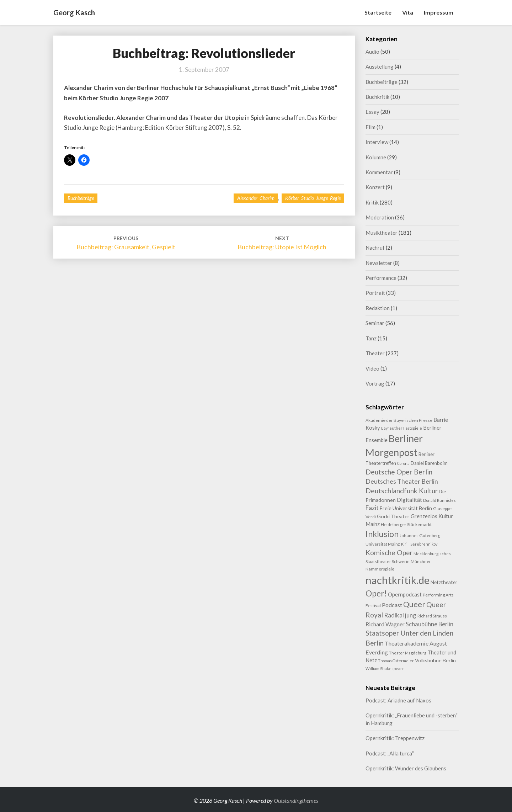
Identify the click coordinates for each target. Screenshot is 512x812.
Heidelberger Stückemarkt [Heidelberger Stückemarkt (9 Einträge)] (406, 524)
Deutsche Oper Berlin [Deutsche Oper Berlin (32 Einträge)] (399, 472)
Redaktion (378, 308)
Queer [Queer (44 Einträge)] (414, 604)
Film (370, 127)
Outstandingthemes (296, 800)
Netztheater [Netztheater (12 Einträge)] (444, 582)
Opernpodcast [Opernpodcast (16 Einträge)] (405, 594)
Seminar (375, 323)
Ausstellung (380, 67)
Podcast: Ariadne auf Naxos (398, 700)
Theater (375, 353)
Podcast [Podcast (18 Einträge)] (392, 605)
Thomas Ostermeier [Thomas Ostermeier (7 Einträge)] (396, 661)
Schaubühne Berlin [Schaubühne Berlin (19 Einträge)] (430, 624)
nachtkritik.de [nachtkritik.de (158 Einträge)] (398, 580)
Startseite (378, 12)
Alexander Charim (256, 198)
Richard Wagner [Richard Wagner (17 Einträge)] (385, 624)
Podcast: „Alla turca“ (390, 753)
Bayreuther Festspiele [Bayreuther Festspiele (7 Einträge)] (402, 428)
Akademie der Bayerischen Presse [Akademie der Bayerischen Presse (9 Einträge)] (399, 420)
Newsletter (379, 263)
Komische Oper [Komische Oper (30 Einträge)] (389, 553)
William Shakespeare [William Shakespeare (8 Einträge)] (385, 668)
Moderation (380, 217)
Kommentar (379, 172)
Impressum (439, 12)
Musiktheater (382, 233)
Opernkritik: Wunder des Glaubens (406, 768)
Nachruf (375, 248)
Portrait (375, 293)
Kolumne (376, 157)
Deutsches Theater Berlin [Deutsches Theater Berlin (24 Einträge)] (402, 481)
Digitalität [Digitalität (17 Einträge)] (409, 500)
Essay (372, 112)
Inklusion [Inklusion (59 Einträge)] (382, 534)
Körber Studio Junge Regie (313, 198)
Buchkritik (377, 97)
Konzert (375, 187)
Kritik (372, 202)
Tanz (371, 338)
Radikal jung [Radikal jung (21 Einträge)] (400, 615)
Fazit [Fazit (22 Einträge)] (372, 508)
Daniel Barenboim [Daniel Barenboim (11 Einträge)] (429, 463)
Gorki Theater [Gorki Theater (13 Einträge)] (393, 516)
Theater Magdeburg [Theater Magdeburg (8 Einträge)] (408, 653)
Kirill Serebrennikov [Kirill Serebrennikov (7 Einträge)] (419, 544)
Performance (381, 278)
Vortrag (375, 383)
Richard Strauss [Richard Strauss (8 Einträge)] (432, 616)
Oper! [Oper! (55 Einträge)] (376, 593)
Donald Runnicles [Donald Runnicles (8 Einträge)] (439, 500)
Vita (408, 12)
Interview (377, 142)
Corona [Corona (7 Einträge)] (403, 463)
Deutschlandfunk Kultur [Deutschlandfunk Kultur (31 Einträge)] (402, 491)
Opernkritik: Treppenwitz (395, 738)
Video (372, 368)
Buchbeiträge (81, 198)
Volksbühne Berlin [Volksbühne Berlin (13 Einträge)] (435, 660)
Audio (372, 52)
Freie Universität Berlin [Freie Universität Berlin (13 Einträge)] (406, 508)
